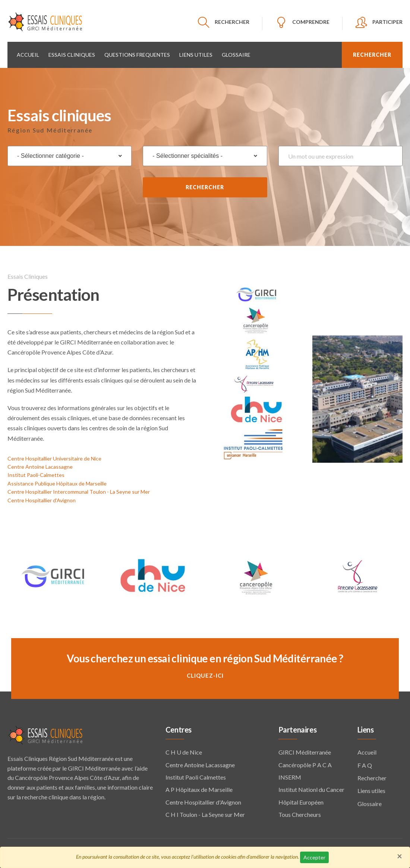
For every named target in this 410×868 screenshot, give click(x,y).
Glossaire (236, 54)
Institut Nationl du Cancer (311, 788)
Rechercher (205, 186)
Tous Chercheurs (300, 813)
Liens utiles (196, 54)
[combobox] (70, 155)
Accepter (314, 857)
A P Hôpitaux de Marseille (199, 788)
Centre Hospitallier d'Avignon (42, 499)
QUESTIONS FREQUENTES (137, 54)
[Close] (400, 856)
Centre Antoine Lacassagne (40, 466)
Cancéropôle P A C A (305, 763)
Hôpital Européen (301, 801)
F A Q (365, 764)
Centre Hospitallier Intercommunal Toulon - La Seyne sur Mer (79, 491)
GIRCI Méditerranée (305, 751)
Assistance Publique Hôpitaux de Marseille (57, 482)
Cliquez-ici (205, 674)
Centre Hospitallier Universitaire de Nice (54, 457)
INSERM (290, 776)
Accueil (28, 54)
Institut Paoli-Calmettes (36, 474)
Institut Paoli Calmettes (196, 776)
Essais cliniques (72, 54)
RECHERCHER (232, 22)
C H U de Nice (184, 751)
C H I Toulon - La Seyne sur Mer (205, 813)
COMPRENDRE (311, 22)
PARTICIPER (387, 22)
